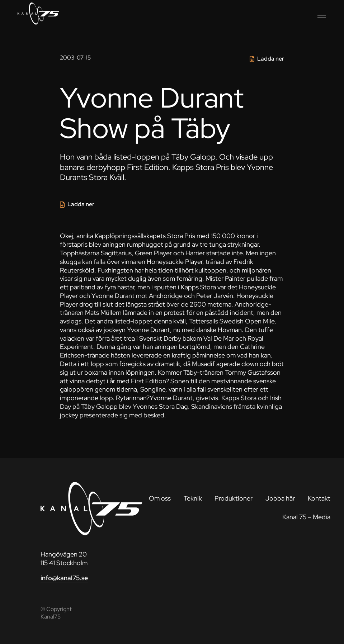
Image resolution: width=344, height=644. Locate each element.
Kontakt (319, 498)
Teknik (193, 498)
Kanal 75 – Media (306, 517)
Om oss (160, 498)
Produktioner (234, 498)
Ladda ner (271, 59)
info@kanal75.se (64, 578)
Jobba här (280, 498)
